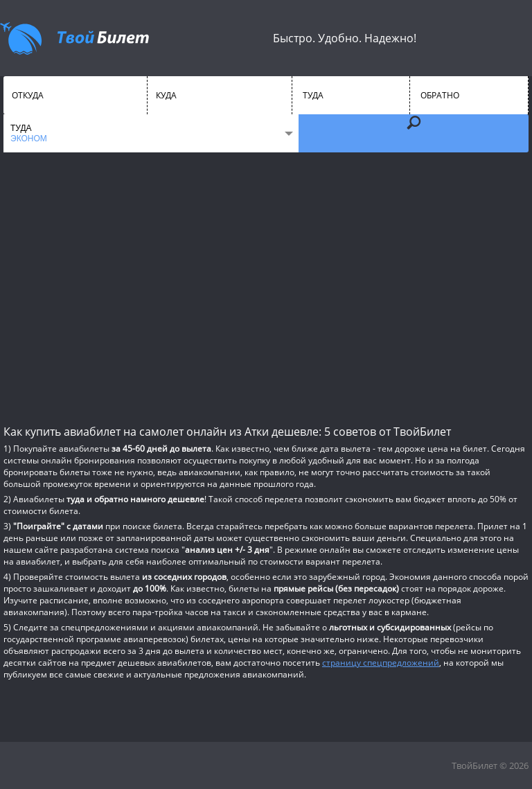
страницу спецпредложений (381, 663)
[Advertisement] (266, 287)
